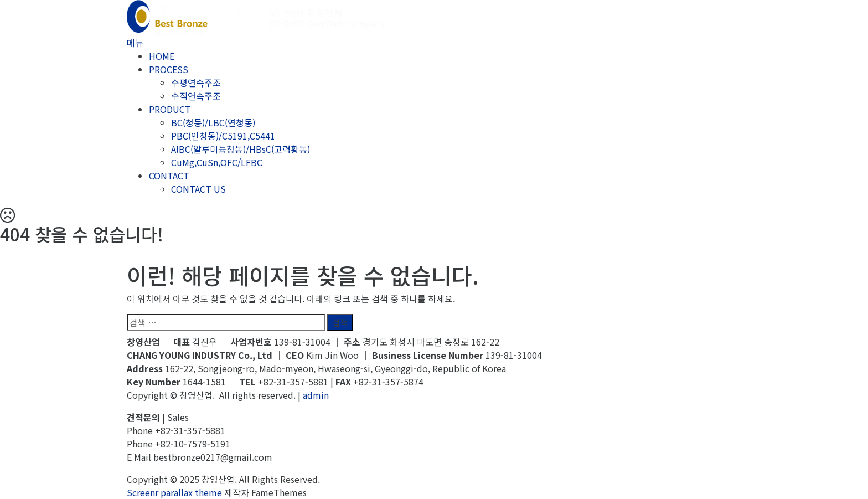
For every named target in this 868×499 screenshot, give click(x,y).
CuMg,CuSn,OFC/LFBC (217, 162)
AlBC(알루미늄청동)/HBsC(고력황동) (241, 149)
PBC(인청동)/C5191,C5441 (223, 136)
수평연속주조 (196, 83)
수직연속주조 (196, 96)
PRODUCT (170, 109)
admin (316, 395)
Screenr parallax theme (174, 492)
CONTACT (169, 176)
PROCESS (169, 69)
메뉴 (135, 43)
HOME (162, 56)
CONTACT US (198, 189)
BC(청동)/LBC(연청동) (213, 122)
